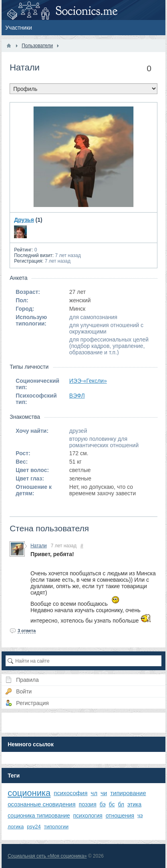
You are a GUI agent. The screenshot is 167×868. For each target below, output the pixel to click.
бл (121, 804)
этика (134, 804)
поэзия (87, 804)
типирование (128, 793)
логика (16, 827)
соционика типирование (39, 816)
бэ (102, 804)
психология (88, 816)
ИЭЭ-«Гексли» (88, 381)
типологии (56, 827)
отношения (120, 816)
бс (112, 804)
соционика (29, 793)
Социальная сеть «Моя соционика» (47, 856)
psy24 (34, 827)
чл (94, 793)
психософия (71, 793)
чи (104, 793)
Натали (39, 546)
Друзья (24, 220)
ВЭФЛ (77, 396)
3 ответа (27, 631)
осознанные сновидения (42, 804)
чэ (140, 815)
